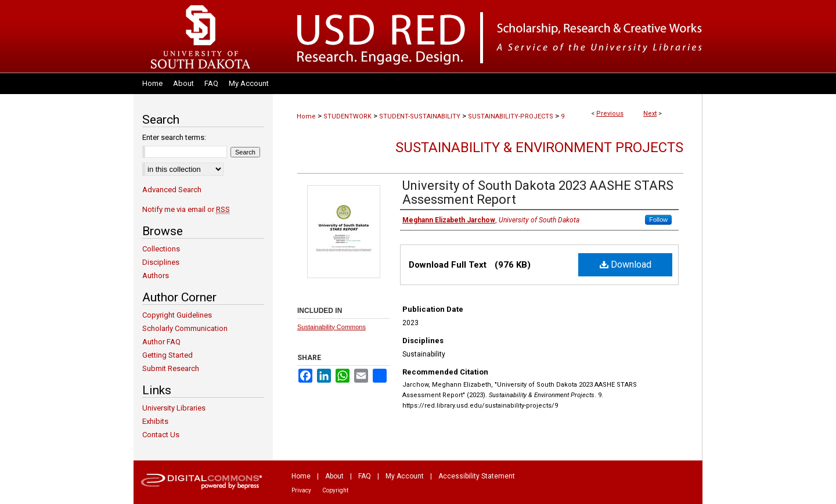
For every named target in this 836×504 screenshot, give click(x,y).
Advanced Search (172, 190)
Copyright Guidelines (177, 315)
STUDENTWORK (347, 116)
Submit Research (171, 368)
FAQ (365, 476)
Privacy (301, 490)
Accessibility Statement (477, 476)
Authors (156, 276)
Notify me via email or (186, 209)
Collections (161, 249)
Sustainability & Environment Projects (539, 147)
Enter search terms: (174, 137)
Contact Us (161, 435)
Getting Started (167, 355)
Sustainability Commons (331, 327)
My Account (405, 476)
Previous (610, 114)
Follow (658, 219)
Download (626, 264)
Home (306, 116)
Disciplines (161, 262)
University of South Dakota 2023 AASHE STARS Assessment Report (538, 192)
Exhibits (155, 421)
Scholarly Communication (185, 328)
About (334, 476)
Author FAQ (161, 342)
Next (650, 114)
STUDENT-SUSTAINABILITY (420, 116)
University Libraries (174, 408)
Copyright (335, 490)
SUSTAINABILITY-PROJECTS (511, 116)
